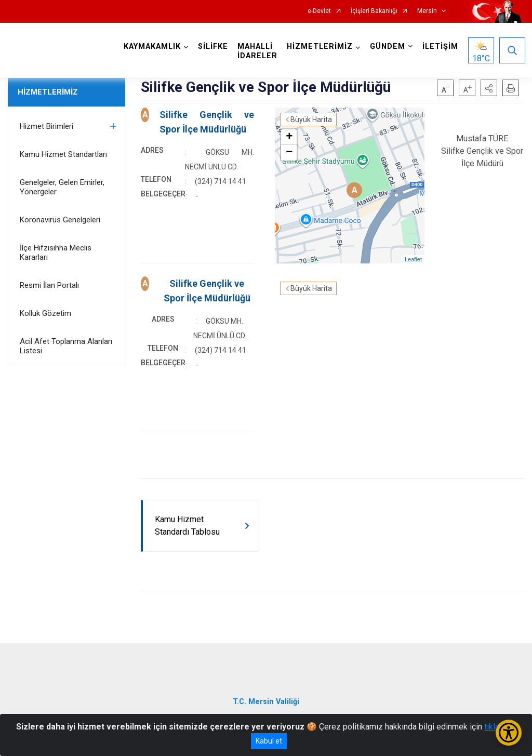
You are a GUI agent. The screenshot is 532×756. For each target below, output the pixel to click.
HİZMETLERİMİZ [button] (320, 47)
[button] (489, 88)
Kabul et (269, 741)
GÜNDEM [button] (388, 47)
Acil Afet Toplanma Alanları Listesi (66, 346)
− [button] (289, 153)
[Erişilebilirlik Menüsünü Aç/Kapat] (509, 733)
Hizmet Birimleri (46, 126)
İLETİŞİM (440, 47)
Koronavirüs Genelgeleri (60, 220)
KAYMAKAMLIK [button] (152, 47)
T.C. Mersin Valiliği (266, 702)
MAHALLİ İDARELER (257, 51)
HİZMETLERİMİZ (48, 92)
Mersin (427, 11)
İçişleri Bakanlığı (374, 11)
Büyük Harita (311, 120)
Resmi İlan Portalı (49, 285)
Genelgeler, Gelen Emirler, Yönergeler (62, 187)
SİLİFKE (213, 47)
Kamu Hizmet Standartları (63, 154)
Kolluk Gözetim (45, 313)
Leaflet (413, 259)
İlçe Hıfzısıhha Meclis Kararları (56, 253)
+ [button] (289, 137)
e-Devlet (319, 11)
